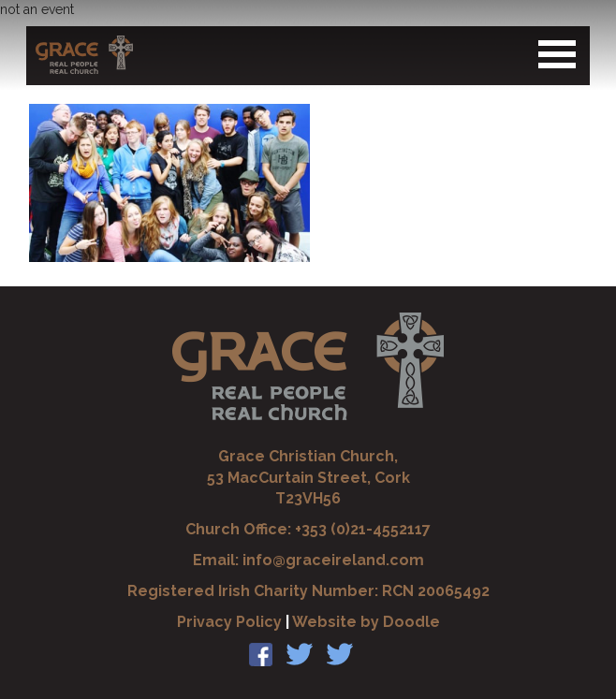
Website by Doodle (366, 622)
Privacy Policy (229, 622)
